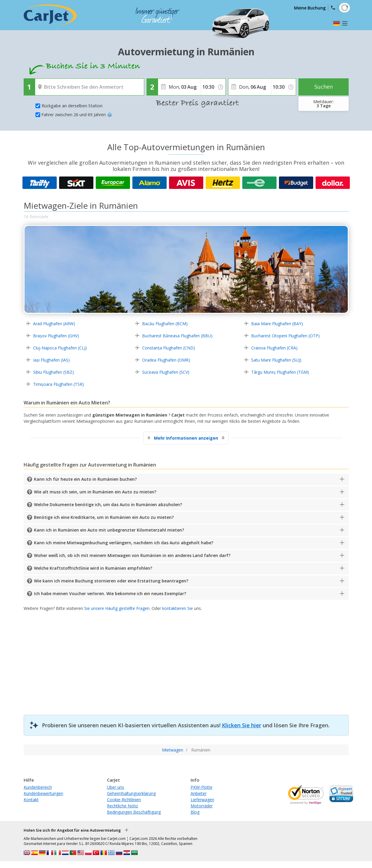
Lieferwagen (202, 800)
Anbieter (199, 793)
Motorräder (202, 806)
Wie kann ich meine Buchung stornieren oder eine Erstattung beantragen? (111, 581)
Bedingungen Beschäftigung (134, 812)
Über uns (116, 787)
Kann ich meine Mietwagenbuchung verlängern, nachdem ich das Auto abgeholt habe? (124, 543)
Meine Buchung (310, 8)
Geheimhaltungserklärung (131, 793)
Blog (195, 812)
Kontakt (31, 800)
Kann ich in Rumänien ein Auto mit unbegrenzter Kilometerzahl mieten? (109, 530)
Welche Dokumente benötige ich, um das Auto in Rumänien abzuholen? (108, 505)
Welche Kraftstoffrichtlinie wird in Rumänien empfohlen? (93, 568)
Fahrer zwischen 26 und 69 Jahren (77, 115)
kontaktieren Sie (178, 608)
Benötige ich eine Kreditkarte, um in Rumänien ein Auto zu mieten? (104, 517)
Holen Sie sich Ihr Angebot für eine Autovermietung (72, 830)
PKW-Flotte (202, 787)
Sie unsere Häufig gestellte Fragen (117, 608)
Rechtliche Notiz (122, 806)
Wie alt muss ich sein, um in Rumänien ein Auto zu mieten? (95, 492)
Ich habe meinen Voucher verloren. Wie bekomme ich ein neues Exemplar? (110, 593)
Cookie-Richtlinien (124, 800)
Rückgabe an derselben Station (72, 106)
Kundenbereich (38, 787)
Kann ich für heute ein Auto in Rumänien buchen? (85, 479)
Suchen (324, 87)
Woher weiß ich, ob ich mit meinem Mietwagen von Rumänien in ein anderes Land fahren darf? (132, 555)
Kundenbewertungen (43, 793)
